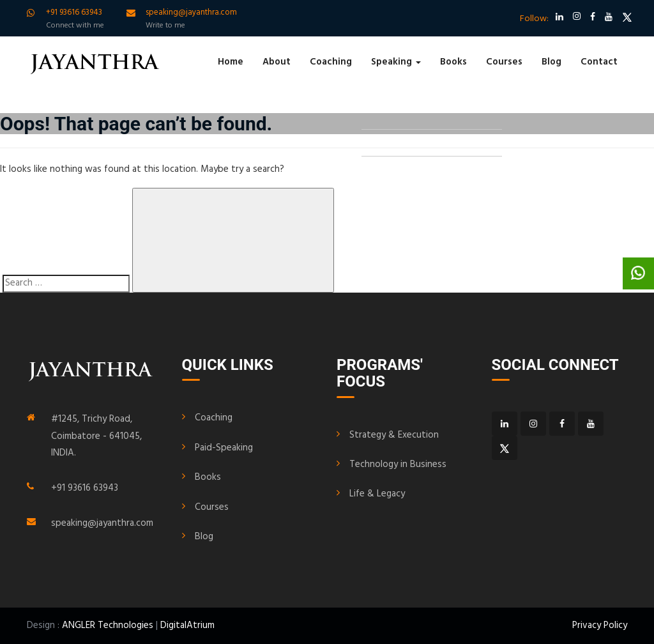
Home (231, 62)
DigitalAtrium (187, 625)
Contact (599, 62)
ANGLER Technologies (108, 625)
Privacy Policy (600, 625)
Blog (551, 62)
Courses (504, 62)
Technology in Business (398, 464)
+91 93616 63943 (85, 488)
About (277, 62)
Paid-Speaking (224, 448)
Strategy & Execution (394, 435)
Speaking (396, 62)
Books (453, 62)
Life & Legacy (377, 494)
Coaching (331, 62)
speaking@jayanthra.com (102, 523)
